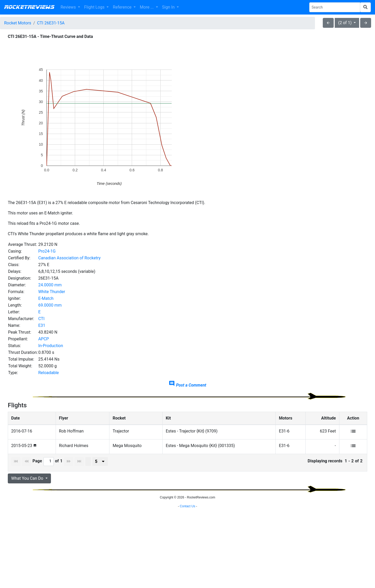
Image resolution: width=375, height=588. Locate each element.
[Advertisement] (188, 540)
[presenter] (100, 462)
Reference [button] (123, 7)
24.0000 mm (50, 285)
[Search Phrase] (335, 7)
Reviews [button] (69, 7)
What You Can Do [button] (28, 478)
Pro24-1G (47, 251)
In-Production (51, 346)
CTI (41, 319)
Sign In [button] (169, 7)
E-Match (46, 298)
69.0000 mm (50, 305)
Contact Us (187, 582)
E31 (42, 325)
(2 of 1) (345, 23)
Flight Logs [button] (95, 7)
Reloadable (48, 373)
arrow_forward (366, 23)
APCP (44, 339)
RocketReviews (29, 7)
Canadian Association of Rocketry (69, 258)
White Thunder (52, 292)
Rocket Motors (18, 23)
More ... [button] (147, 7)
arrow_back (328, 23)
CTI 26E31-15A (51, 23)
